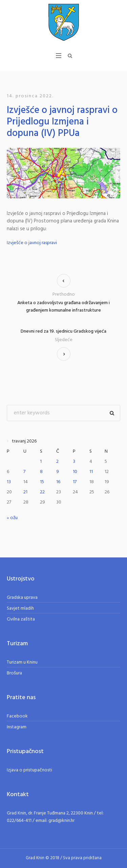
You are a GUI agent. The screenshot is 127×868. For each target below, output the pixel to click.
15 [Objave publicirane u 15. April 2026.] (42, 482)
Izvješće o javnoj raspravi (32, 243)
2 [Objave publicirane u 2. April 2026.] (57, 462)
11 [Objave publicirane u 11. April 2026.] (91, 472)
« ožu (12, 518)
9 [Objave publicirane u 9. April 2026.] (58, 472)
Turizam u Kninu (22, 662)
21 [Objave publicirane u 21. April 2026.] (25, 492)
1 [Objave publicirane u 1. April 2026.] (41, 462)
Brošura (14, 673)
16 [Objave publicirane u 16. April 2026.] (58, 482)
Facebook (17, 716)
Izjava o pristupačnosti (29, 770)
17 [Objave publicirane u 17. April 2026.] (75, 482)
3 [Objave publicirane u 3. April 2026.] (74, 462)
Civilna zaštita (21, 619)
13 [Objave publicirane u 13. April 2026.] (9, 482)
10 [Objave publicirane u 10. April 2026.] (75, 472)
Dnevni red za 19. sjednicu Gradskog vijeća (63, 332)
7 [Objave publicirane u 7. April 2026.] (24, 472)
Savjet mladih (20, 608)
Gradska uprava (22, 598)
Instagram (17, 727)
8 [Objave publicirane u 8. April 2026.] (41, 472)
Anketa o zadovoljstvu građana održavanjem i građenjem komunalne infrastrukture (63, 307)
